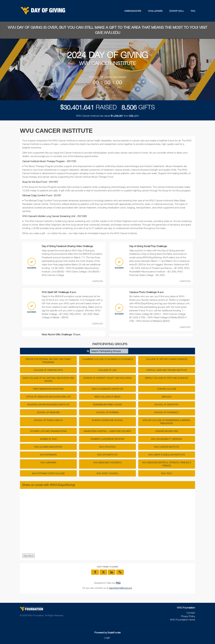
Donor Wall (177, 11)
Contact (191, 613)
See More (28, 556)
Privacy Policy (188, 616)
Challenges (155, 11)
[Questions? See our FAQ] (118, 583)
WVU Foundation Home (183, 620)
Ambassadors (133, 11)
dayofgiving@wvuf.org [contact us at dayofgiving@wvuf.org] (120, 588)
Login (107, 638)
